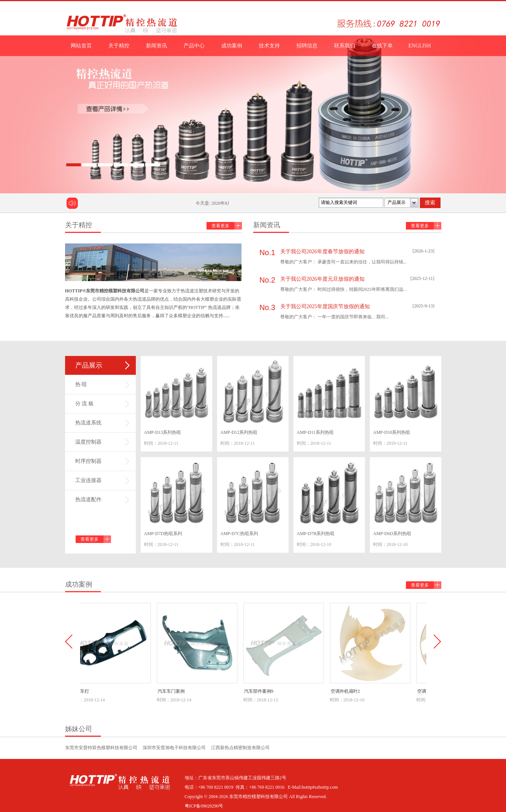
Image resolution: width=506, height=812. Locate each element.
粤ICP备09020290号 (204, 806)
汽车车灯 (82, 691)
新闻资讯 (157, 46)
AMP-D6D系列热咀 (392, 534)
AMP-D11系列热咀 (315, 432)
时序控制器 (88, 461)
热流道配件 (88, 500)
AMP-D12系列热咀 (239, 432)
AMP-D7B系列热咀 (316, 534)
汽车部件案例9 (261, 691)
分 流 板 (84, 404)
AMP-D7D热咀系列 (163, 534)
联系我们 (345, 46)
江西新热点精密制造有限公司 (240, 748)
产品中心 (194, 46)
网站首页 (81, 46)
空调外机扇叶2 (348, 691)
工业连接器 (88, 480)
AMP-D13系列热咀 (163, 432)
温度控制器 (88, 442)
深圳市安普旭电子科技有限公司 (174, 748)
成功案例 (232, 46)
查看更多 (220, 226)
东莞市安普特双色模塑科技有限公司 (101, 748)
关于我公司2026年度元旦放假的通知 (322, 279)
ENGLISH (420, 46)
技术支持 (269, 46)
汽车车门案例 (173, 691)
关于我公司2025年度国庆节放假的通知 (325, 306)
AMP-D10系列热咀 (392, 432)
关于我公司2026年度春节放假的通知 (322, 252)
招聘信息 (307, 46)
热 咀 (81, 384)
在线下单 (382, 46)
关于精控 (119, 46)
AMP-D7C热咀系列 (239, 534)
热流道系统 (88, 423)
